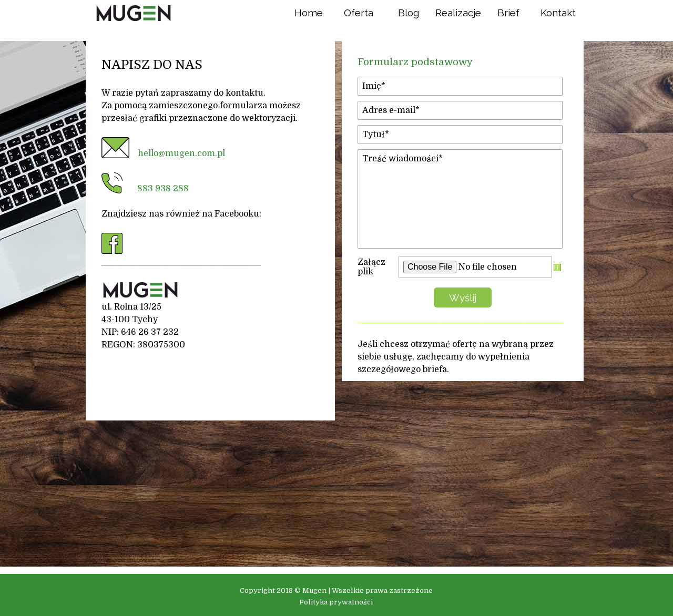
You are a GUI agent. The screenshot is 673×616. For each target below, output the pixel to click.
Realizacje (458, 13)
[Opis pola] (557, 267)
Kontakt (558, 13)
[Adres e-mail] (460, 110)
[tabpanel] (210, 203)
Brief (508, 13)
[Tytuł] (460, 135)
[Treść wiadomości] (460, 199)
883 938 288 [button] (163, 189)
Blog (409, 13)
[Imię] (460, 86)
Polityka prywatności (336, 602)
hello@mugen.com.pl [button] (181, 153)
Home (309, 13)
